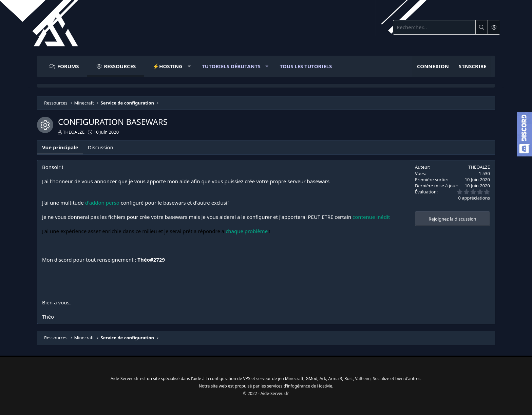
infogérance (301, 385)
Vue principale (60, 147)
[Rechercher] (434, 27)
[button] (169, 66)
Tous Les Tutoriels (306, 66)
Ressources (120, 66)
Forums (68, 66)
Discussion (101, 147)
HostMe (329, 385)
